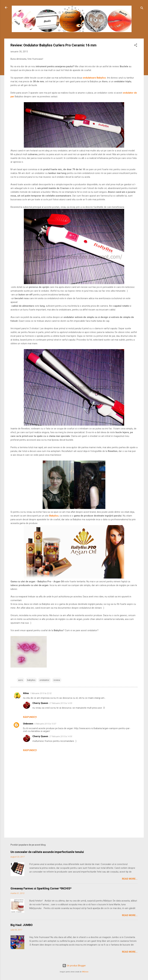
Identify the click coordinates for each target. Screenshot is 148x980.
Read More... (130, 879)
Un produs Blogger (74, 966)
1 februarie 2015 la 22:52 (41, 693)
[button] (136, 46)
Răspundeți (30, 717)
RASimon (85, 972)
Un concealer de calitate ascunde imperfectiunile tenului (47, 852)
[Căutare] (142, 9)
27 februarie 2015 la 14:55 (61, 703)
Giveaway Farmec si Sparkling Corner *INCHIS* (41, 888)
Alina (26, 693)
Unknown (28, 724)
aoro (21, 680)
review (57, 680)
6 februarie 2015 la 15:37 (45, 724)
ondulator (44, 680)
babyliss (31, 680)
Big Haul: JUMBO (22, 925)
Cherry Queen (40, 703)
